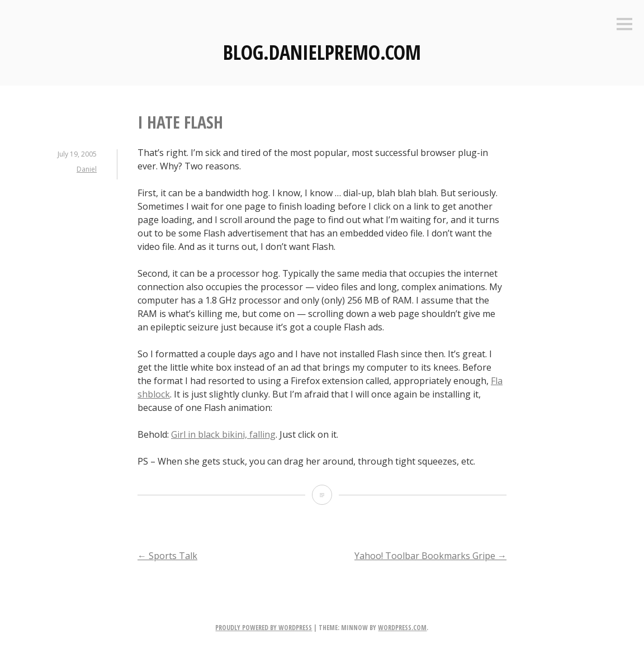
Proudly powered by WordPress (264, 628)
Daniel (87, 169)
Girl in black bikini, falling (223, 434)
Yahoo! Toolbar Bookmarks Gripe (430, 556)
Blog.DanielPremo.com (322, 52)
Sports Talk (167, 556)
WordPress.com (402, 628)
